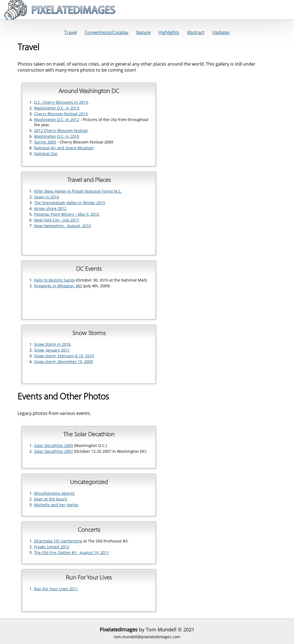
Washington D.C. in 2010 (57, 136)
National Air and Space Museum (64, 148)
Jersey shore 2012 (50, 208)
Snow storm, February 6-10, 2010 (64, 356)
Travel (71, 32)
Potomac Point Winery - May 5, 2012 (67, 214)
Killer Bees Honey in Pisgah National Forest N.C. (78, 191)
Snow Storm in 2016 (52, 344)
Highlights (169, 32)
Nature (143, 32)
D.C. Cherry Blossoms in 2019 (61, 102)
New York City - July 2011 (57, 220)
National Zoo (46, 154)
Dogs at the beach (51, 499)
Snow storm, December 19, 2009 (63, 362)
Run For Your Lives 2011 (56, 589)
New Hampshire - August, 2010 (62, 226)
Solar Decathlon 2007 (54, 451)
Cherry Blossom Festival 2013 (61, 114)
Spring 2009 (45, 142)
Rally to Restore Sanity (54, 280)
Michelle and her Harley (56, 505)
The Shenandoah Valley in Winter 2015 (70, 203)
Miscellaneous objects (54, 493)
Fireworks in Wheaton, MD (58, 286)
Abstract (196, 32)
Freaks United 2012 (52, 547)
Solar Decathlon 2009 (54, 445)
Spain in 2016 (47, 197)
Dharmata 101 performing (58, 541)
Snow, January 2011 (52, 350)
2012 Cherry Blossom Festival (61, 130)
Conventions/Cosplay (107, 32)
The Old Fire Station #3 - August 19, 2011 (72, 552)
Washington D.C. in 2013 (57, 108)
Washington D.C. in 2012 (57, 119)
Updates (221, 32)
